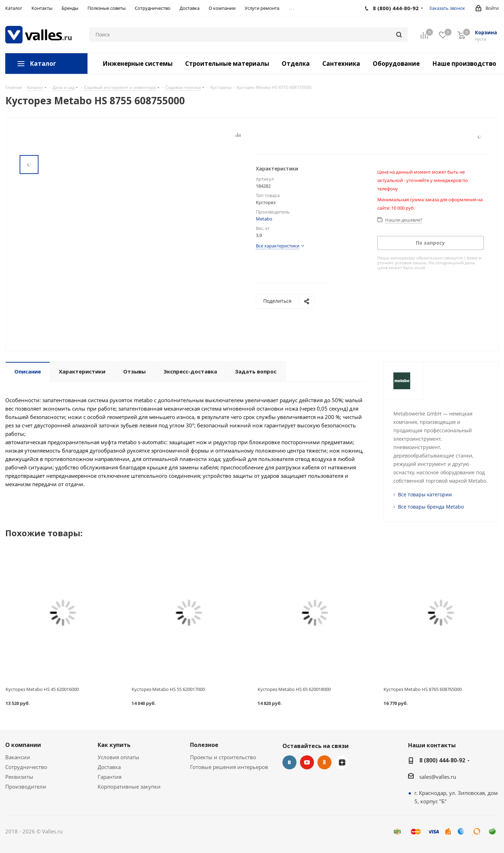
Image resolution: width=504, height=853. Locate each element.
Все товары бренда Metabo (431, 507)
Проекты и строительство (223, 757)
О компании (23, 745)
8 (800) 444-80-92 (442, 760)
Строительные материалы (227, 64)
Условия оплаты (118, 757)
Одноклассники (324, 762)
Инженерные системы (138, 64)
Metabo (264, 219)
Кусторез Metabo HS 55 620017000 (168, 689)
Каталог (43, 64)
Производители (26, 786)
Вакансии (18, 757)
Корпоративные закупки (129, 786)
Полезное (204, 745)
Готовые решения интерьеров (229, 767)
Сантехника (341, 64)
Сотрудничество (26, 767)
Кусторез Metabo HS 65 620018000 (294, 689)
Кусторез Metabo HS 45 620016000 (42, 689)
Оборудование (396, 64)
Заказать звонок (447, 8)
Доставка (109, 767)
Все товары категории (425, 494)
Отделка (296, 64)
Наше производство (464, 64)
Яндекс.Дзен (342, 762)
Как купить (114, 745)
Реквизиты (19, 777)
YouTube (307, 762)
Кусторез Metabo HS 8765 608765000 (423, 689)
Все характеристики (278, 246)
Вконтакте (289, 762)
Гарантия (110, 777)
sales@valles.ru (438, 777)
